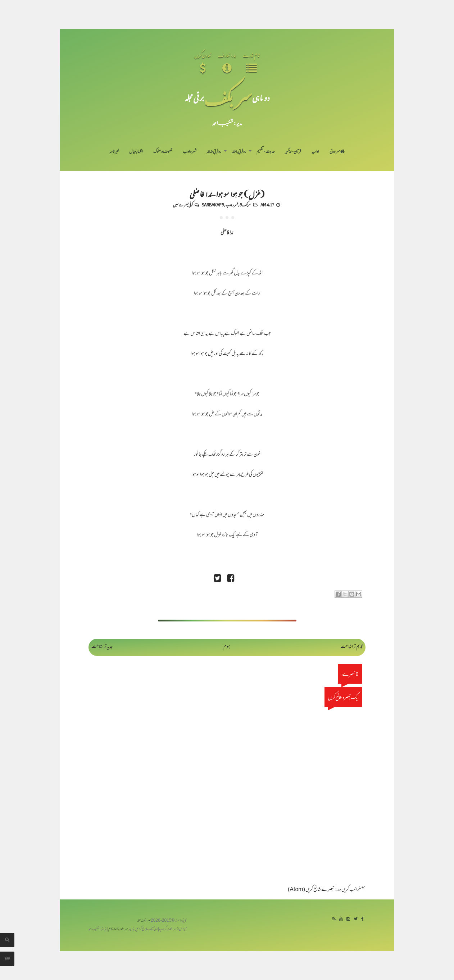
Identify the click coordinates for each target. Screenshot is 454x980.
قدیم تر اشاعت (352, 647)
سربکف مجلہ (144, 921)
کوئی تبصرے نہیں (183, 205)
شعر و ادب (190, 152)
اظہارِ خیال (136, 152)
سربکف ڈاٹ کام (118, 929)
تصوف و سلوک (163, 152)
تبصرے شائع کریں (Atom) (311, 890)
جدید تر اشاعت (102, 647)
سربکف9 (245, 205)
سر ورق (337, 152)
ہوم (227, 647)
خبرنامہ (114, 152)
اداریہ (315, 152)
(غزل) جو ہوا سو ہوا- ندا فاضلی (227, 193)
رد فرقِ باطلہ (239, 152)
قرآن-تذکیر (293, 152)
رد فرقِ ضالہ (214, 152)
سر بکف (228, 98)
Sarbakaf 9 (213, 205)
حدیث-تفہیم (266, 152)
